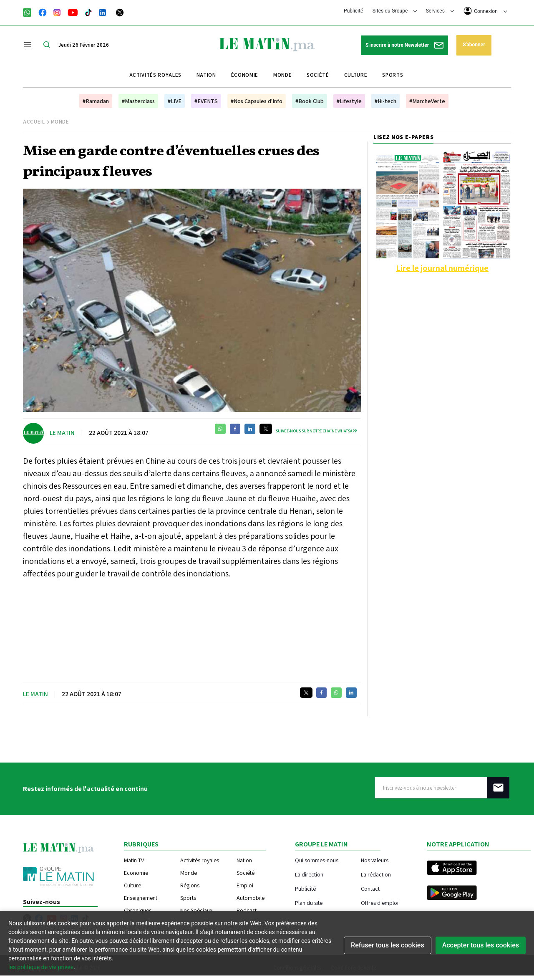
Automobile (251, 898)
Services (440, 11)
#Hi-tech (385, 101)
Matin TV (134, 860)
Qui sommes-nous (317, 860)
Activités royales (155, 75)
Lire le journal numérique (442, 268)
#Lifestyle (349, 101)
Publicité (353, 11)
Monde (282, 75)
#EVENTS (206, 101)
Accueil (34, 122)
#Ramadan (96, 101)
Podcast (247, 910)
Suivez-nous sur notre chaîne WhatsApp (316, 431)
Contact (370, 888)
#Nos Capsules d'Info (257, 101)
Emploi (245, 885)
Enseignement (141, 898)
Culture (356, 75)
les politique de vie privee (41, 967)
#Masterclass (138, 101)
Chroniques (138, 910)
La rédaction (376, 874)
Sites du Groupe (395, 11)
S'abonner (474, 45)
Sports (393, 75)
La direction (309, 874)
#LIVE (175, 101)
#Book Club (310, 101)
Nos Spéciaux (196, 910)
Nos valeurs (375, 860)
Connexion (485, 11)
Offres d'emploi (380, 903)
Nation (206, 75)
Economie (136, 873)
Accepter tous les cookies (481, 945)
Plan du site (309, 903)
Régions (190, 885)
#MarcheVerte (427, 101)
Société (318, 75)
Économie (245, 75)
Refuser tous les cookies (388, 945)
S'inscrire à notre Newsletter (404, 45)
